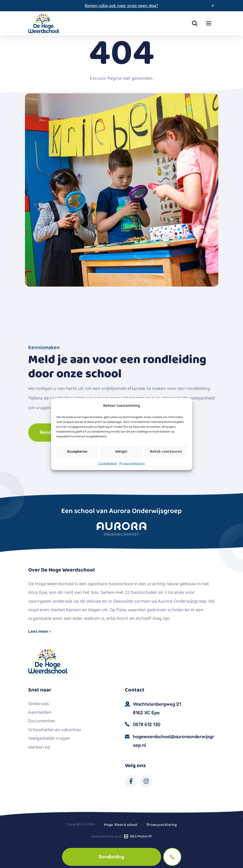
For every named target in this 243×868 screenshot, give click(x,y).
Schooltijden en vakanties (55, 730)
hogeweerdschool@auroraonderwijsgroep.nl (174, 741)
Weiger (121, 452)
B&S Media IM (137, 836)
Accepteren (77, 452)
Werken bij (39, 747)
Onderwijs (39, 704)
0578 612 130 (147, 724)
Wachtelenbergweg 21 (174, 709)
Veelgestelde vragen (49, 738)
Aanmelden (40, 712)
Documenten (42, 721)
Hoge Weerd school (121, 824)
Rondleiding (111, 856)
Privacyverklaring (132, 463)
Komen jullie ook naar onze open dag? (121, 5)
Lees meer (39, 631)
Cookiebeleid (108, 463)
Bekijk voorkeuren (166, 452)
